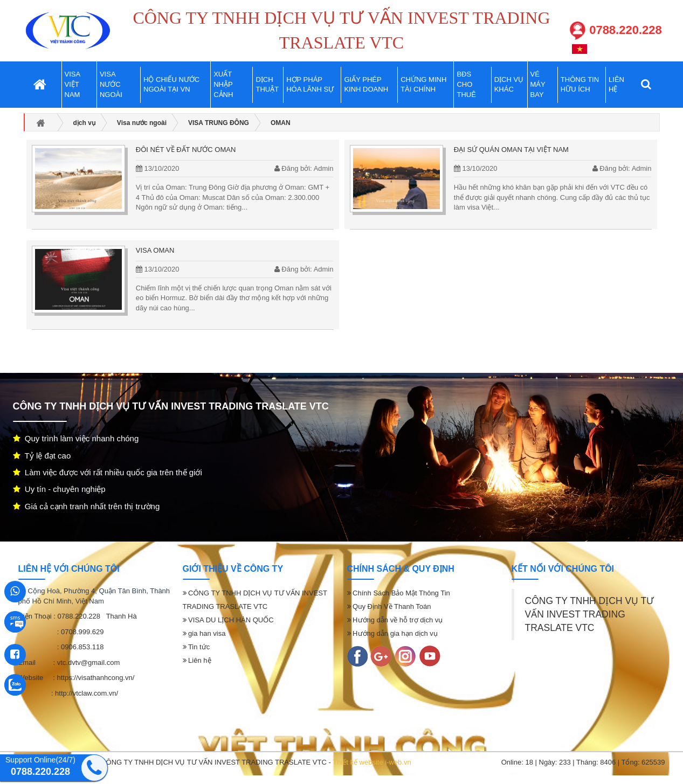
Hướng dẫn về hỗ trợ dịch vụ (395, 620)
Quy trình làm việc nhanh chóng (76, 438)
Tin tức (196, 647)
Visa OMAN (155, 250)
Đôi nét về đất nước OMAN (186, 150)
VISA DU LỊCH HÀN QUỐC (228, 620)
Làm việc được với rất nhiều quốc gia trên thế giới (108, 472)
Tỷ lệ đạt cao (42, 456)
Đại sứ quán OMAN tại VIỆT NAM (511, 150)
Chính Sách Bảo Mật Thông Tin (399, 593)
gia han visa (204, 633)
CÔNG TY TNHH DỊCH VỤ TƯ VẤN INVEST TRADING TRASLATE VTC (590, 614)
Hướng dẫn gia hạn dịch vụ (392, 633)
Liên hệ (197, 660)
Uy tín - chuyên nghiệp (59, 489)
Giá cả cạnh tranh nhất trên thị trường (87, 506)
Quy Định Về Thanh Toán (389, 606)
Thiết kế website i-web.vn (372, 762)
